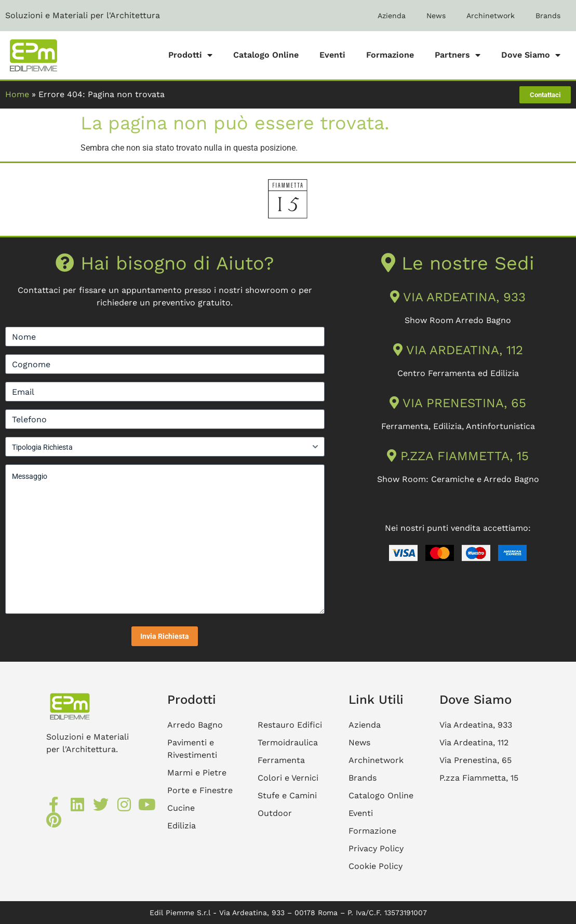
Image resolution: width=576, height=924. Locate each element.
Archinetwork (491, 16)
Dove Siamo (531, 55)
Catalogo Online (266, 55)
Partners (458, 55)
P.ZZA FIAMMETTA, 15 (458, 456)
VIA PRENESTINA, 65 (458, 403)
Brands (548, 16)
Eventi (332, 55)
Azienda (392, 16)
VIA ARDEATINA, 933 (458, 297)
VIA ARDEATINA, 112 (458, 350)
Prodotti (190, 55)
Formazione (390, 55)
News (436, 16)
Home (17, 94)
